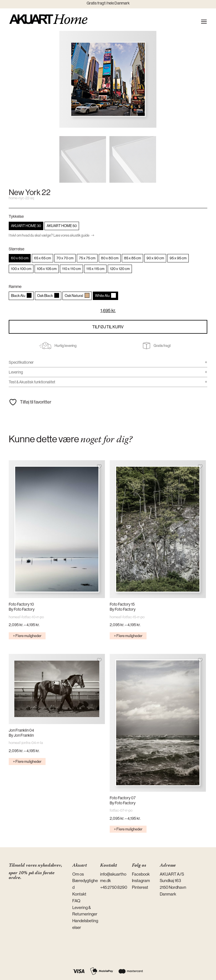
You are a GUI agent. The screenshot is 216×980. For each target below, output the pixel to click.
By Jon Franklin (21, 735)
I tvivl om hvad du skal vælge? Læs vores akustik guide (49, 235)
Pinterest (140, 887)
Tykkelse (16, 216)
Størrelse (16, 249)
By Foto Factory (22, 609)
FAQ (76, 901)
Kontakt (79, 894)
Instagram (141, 881)
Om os (78, 874)
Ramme (15, 287)
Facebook (141, 874)
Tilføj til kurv (108, 327)
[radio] (26, 226)
